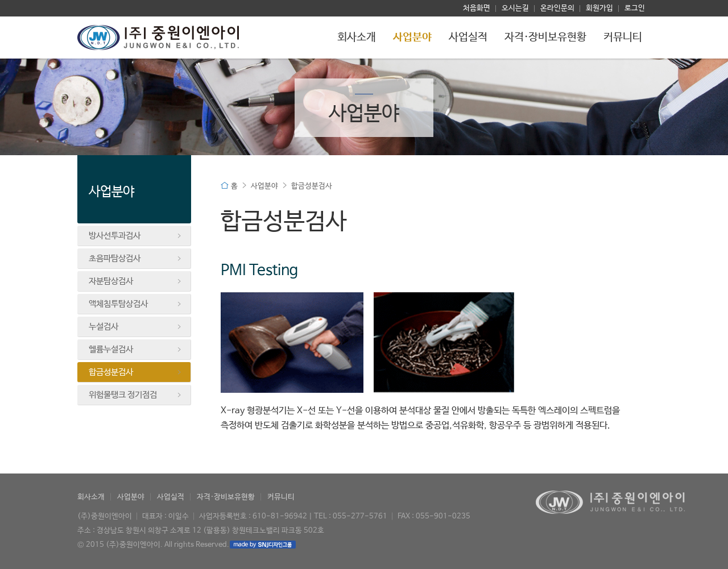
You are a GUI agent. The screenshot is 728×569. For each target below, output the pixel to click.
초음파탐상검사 (135, 259)
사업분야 (412, 38)
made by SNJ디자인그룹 (263, 545)
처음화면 (477, 8)
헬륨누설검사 (135, 350)
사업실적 (468, 38)
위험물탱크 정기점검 (135, 395)
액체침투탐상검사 (135, 304)
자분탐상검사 (135, 281)
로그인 (635, 8)
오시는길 (515, 8)
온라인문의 (557, 8)
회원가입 (599, 8)
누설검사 (135, 327)
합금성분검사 (135, 372)
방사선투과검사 (135, 236)
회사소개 (357, 38)
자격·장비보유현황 (545, 38)
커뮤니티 (623, 38)
